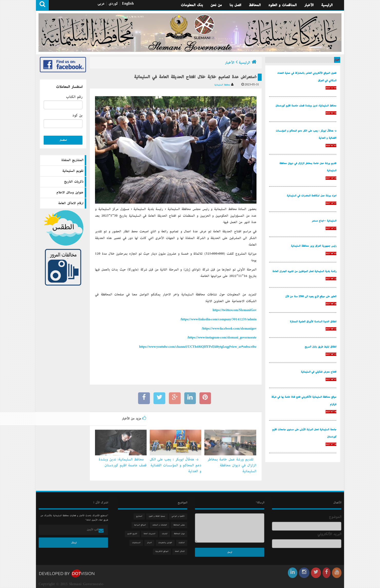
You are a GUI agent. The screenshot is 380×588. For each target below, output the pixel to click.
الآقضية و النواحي (180, 516)
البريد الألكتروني (332, 534)
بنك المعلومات (192, 5)
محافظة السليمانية (224, 85)
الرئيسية (327, 5)
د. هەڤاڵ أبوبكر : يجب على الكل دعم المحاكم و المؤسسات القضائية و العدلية (175, 463)
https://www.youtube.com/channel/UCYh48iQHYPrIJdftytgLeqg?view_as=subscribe (198, 347)
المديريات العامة (152, 534)
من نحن (216, 5)
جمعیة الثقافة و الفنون (159, 516)
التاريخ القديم (135, 534)
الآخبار (309, 5)
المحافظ (255, 5)
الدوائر (152, 543)
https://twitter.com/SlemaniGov (235, 310)
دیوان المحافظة (182, 534)
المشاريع (141, 516)
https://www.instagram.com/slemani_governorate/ (222, 338)
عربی (101, 4)
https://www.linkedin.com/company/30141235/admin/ (218, 320)
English (128, 4)
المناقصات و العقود (282, 5)
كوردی (113, 4)
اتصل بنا (235, 5)
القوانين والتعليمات (167, 543)
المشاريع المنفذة (72, 160)
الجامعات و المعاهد (162, 525)
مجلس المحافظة (181, 525)
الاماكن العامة (182, 551)
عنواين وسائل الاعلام (70, 193)
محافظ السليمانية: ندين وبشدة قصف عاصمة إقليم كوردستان (123, 460)
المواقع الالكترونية (164, 551)
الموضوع (337, 517)
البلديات (167, 534)
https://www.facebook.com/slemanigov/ (229, 329)
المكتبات (184, 543)
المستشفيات (139, 543)
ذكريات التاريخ (74, 182)
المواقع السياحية (142, 525)
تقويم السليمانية (73, 171)
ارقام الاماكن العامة (71, 203)
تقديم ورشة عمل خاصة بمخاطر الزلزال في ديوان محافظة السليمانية (232, 463)
